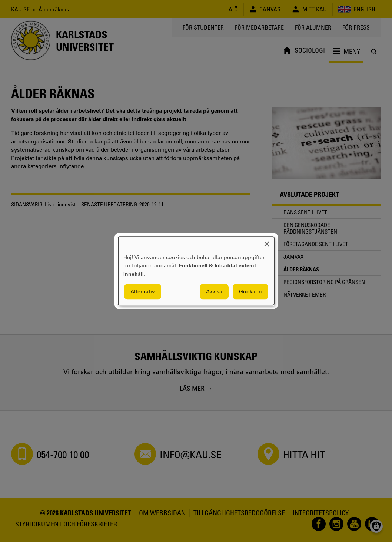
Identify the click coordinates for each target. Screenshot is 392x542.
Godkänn (250, 292)
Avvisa (214, 292)
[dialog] (196, 271)
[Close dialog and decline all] (267, 241)
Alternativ (143, 292)
